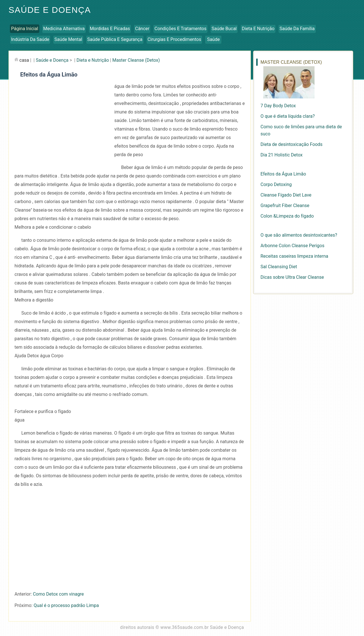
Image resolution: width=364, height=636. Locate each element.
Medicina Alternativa (64, 29)
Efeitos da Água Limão (283, 174)
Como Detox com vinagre (58, 594)
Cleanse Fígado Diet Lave (286, 195)
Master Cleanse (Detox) (136, 60)
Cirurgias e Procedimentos (174, 39)
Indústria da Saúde (30, 39)
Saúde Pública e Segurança (115, 39)
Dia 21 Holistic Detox (282, 155)
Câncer (142, 29)
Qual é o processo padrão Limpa (66, 605)
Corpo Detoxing (276, 184)
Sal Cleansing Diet (279, 267)
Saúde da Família (297, 29)
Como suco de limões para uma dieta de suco (301, 130)
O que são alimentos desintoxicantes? (299, 235)
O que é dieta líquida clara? (288, 116)
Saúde (213, 39)
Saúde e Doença (50, 10)
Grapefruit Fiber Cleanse (285, 206)
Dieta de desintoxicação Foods (291, 144)
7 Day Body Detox (278, 106)
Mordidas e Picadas (110, 29)
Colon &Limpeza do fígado (287, 216)
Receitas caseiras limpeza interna (294, 256)
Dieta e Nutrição (258, 29)
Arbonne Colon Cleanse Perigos (292, 246)
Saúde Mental (68, 39)
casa (24, 60)
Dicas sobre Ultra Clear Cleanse (292, 277)
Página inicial (25, 29)
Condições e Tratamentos (180, 29)
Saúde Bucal (224, 29)
